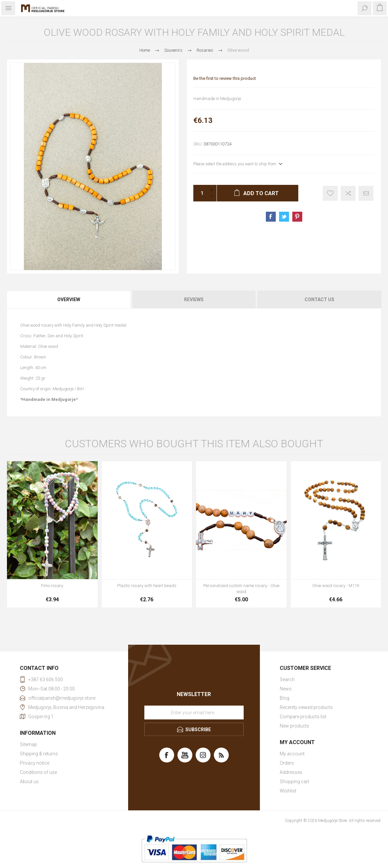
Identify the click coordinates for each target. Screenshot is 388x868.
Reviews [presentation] (194, 299)
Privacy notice (35, 763)
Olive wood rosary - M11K (336, 586)
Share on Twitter (284, 217)
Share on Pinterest (297, 217)
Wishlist (288, 791)
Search (287, 679)
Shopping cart (294, 782)
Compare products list (303, 717)
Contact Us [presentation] (319, 299)
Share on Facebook (271, 217)
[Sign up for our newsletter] (194, 712)
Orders (287, 763)
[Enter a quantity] (200, 193)
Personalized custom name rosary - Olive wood (241, 589)
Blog (285, 698)
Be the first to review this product (225, 78)
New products (294, 726)
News (286, 689)
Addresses (291, 772)
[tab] (69, 299)
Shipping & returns (39, 754)
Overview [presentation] (69, 299)
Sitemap (28, 744)
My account (292, 754)
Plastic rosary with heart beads (147, 586)
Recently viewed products (306, 707)
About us (29, 782)
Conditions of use (38, 772)
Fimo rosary (52, 586)
